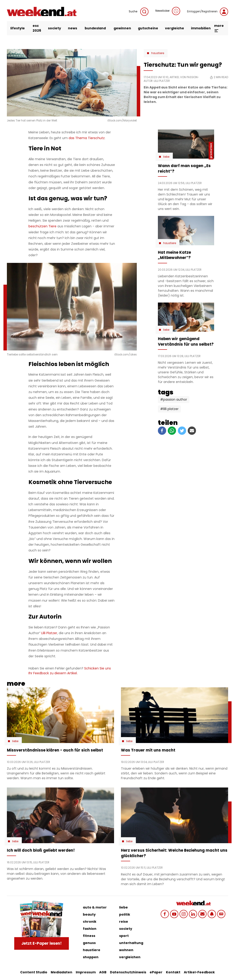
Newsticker (168, 11)
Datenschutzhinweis (128, 972)
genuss (89, 943)
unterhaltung (131, 943)
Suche (139, 12)
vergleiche (175, 28)
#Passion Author (174, 399)
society (55, 28)
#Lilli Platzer (169, 409)
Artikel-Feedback (199, 972)
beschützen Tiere (42, 226)
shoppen (91, 957)
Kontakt (173, 972)
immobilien (201, 28)
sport (124, 936)
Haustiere (158, 53)
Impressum (86, 972)
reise (124, 922)
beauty (89, 914)
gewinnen (122, 28)
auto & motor (95, 907)
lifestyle (18, 28)
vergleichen (130, 957)
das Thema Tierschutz (87, 138)
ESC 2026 (37, 28)
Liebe (166, 157)
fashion (90, 929)
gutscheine (148, 28)
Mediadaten (62, 972)
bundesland (95, 28)
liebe (123, 907)
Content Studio (34, 972)
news (73, 28)
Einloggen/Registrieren (208, 12)
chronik (90, 922)
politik (125, 914)
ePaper (156, 972)
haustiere (92, 950)
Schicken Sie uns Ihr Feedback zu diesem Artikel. (70, 671)
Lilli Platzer (49, 633)
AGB (103, 972)
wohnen (126, 950)
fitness (89, 936)
